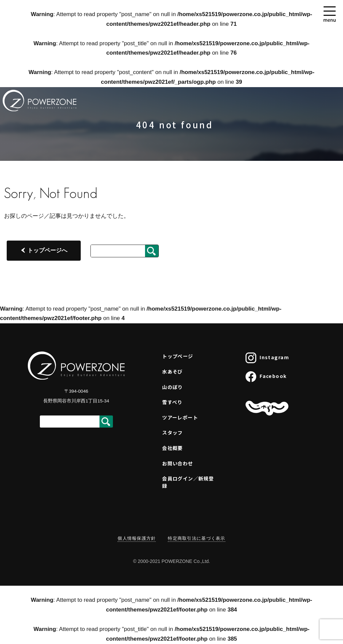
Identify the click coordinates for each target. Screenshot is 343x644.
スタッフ (173, 432)
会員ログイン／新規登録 (188, 482)
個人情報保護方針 (137, 538)
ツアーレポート (180, 417)
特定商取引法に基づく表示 (196, 538)
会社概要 (173, 448)
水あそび (173, 371)
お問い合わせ (178, 463)
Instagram (267, 358)
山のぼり (173, 387)
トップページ (178, 356)
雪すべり (172, 402)
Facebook (266, 377)
